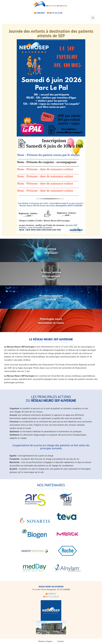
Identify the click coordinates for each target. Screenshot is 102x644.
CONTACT (51, 594)
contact (41, 13)
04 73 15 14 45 (56, 13)
